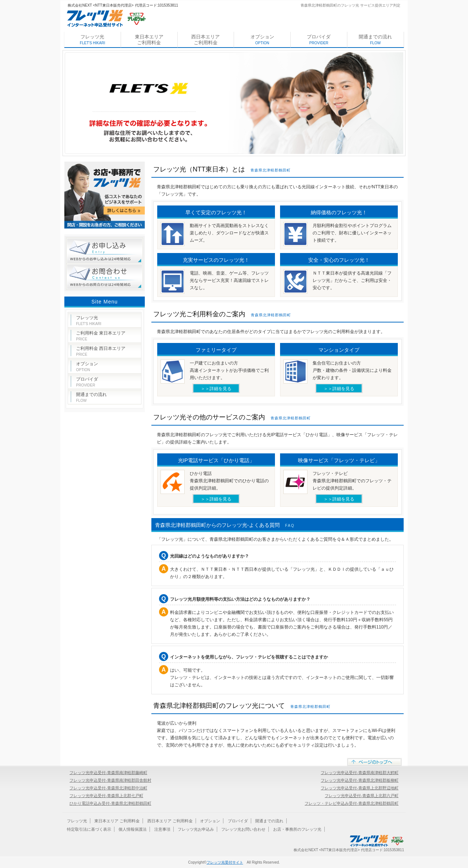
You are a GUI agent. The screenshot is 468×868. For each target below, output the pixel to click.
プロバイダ (319, 39)
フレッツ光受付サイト (225, 862)
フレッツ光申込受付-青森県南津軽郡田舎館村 (110, 780)
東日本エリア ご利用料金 (149, 40)
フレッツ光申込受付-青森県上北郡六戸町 (362, 796)
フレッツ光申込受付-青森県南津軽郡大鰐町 (360, 773)
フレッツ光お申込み (196, 829)
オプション (262, 39)
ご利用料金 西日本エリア (101, 351)
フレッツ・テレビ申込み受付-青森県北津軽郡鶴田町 (352, 803)
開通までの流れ (375, 39)
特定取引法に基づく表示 (89, 829)
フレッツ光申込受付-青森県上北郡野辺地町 (360, 788)
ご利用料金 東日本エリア (101, 336)
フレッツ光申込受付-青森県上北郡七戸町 (106, 796)
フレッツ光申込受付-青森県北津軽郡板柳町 (360, 780)
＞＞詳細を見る (216, 389)
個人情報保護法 (133, 829)
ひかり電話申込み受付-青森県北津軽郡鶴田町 (110, 803)
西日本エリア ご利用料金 (205, 40)
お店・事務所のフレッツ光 (297, 829)
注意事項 (162, 829)
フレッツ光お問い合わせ (243, 829)
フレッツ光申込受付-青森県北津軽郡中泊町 (108, 788)
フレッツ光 (92, 39)
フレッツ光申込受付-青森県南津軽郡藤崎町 (108, 773)
